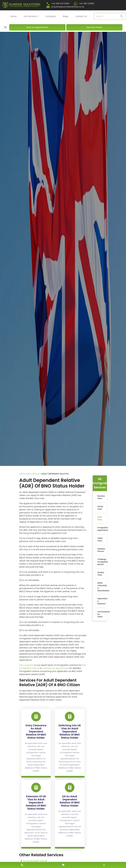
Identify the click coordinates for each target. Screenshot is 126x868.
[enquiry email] (63, 865)
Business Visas (101, 497)
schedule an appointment (55, 668)
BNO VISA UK (33, 474)
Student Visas (101, 574)
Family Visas (100, 508)
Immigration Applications (102, 529)
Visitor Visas (100, 540)
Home (13, 16)
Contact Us (81, 16)
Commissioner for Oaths (102, 614)
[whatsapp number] (104, 865)
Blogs (66, 16)
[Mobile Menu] (5, 27)
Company (51, 16)
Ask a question (27, 665)
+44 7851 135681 (86, 4)
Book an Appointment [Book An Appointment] (37, 27)
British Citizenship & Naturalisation (102, 587)
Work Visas (100, 518)
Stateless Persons (101, 550)
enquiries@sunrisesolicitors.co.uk (68, 7)
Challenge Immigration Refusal (102, 562)
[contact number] (22, 865)
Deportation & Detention (102, 601)
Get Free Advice (94, 27)
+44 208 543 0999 (60, 4)
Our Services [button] (30, 16)
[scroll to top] (63, 857)
